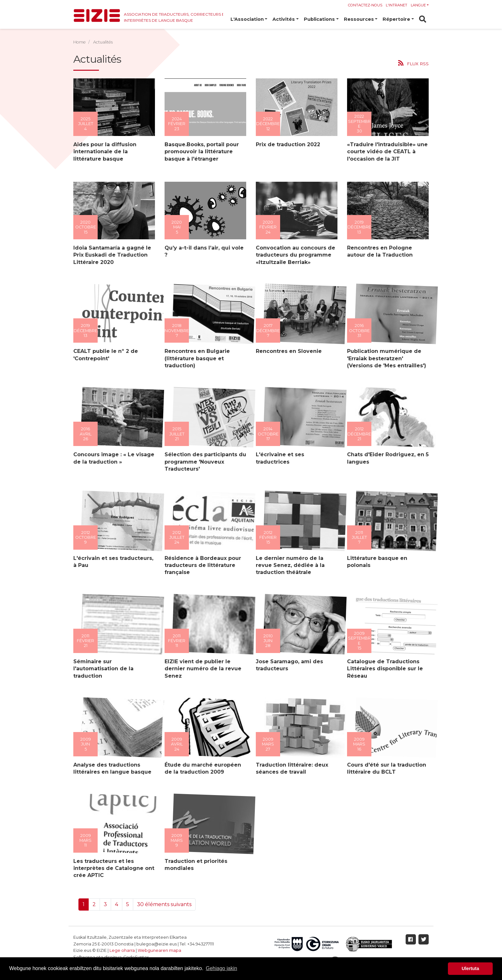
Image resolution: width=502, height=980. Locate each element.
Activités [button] (284, 19)
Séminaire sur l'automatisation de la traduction (102, 669)
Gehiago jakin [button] (222, 968)
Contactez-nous (365, 5)
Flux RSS (418, 64)
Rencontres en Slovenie (288, 351)
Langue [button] (418, 5)
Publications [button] (319, 19)
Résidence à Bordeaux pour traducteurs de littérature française (202, 565)
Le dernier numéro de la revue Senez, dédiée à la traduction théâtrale (289, 565)
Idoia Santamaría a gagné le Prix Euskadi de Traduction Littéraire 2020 (111, 255)
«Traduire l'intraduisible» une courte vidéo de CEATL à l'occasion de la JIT (386, 152)
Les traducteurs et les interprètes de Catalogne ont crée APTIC (113, 868)
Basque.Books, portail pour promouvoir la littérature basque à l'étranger (201, 152)
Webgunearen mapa (159, 950)
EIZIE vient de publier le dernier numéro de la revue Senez (202, 669)
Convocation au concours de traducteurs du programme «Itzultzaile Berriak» (295, 255)
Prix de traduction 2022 (287, 144)
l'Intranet (397, 5)
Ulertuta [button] (470, 968)
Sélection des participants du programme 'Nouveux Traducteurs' (204, 462)
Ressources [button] (359, 19)
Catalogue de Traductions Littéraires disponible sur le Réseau (384, 669)
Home (80, 42)
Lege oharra (122, 950)
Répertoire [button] (396, 19)
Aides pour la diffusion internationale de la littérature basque (104, 152)
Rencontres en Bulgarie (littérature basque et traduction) (196, 358)
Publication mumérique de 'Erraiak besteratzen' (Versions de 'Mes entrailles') (386, 358)
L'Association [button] (247, 19)
